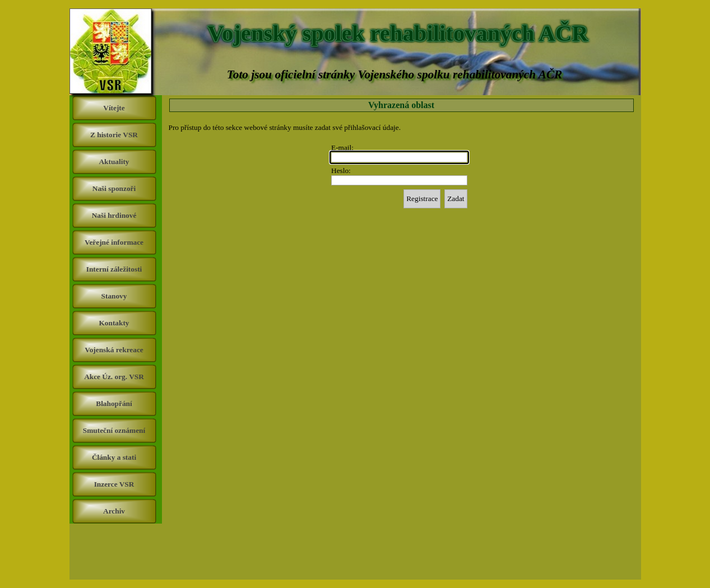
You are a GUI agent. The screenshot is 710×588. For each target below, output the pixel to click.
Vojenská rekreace (114, 350)
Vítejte (114, 108)
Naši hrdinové (114, 215)
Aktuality (114, 162)
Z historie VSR (114, 135)
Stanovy (114, 296)
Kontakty (114, 323)
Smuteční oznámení (114, 430)
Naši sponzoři (114, 188)
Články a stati (114, 457)
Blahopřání (114, 403)
